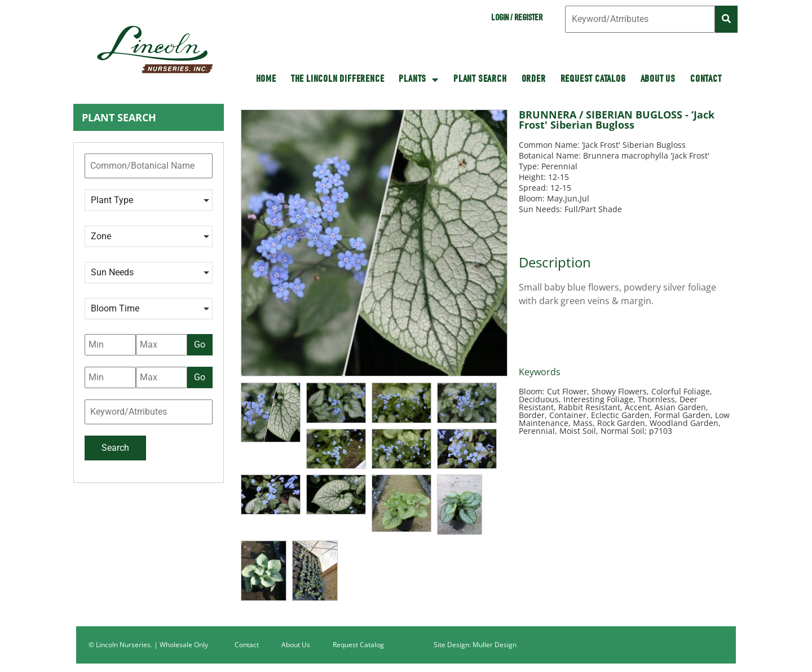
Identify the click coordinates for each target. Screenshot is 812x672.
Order (534, 80)
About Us (658, 80)
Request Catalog (593, 80)
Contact (706, 80)
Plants (419, 80)
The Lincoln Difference (338, 80)
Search (115, 448)
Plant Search (480, 80)
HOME (266, 80)
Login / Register (517, 19)
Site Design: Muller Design (475, 645)
